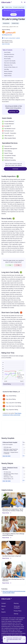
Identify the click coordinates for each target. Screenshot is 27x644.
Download (13, 15)
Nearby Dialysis (8, 74)
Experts (3, 612)
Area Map (6, 69)
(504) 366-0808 (7, 481)
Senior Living (9, 7)
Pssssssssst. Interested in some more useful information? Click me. (14, 639)
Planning (16, 603)
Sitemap (16, 614)
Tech (3, 609)
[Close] (24, 639)
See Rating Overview (7, 35)
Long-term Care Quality (10, 61)
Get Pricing (14, 112)
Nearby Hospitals (8, 71)
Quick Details (7, 52)
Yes (9, 265)
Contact (4, 603)
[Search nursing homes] (22, 2)
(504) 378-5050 (6, 44)
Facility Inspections (9, 57)
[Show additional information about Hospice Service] (13, 135)
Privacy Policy (18, 611)
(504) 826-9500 (7, 456)
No (18, 265)
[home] (7, 2)
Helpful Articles (8, 76)
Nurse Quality (7, 59)
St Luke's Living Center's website (11, 38)
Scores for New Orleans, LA (11, 67)
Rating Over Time (8, 65)
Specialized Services (9, 54)
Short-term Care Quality (10, 63)
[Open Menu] (25, 2)
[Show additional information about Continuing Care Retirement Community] (10, 126)
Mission (4, 606)
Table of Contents (13, 50)
